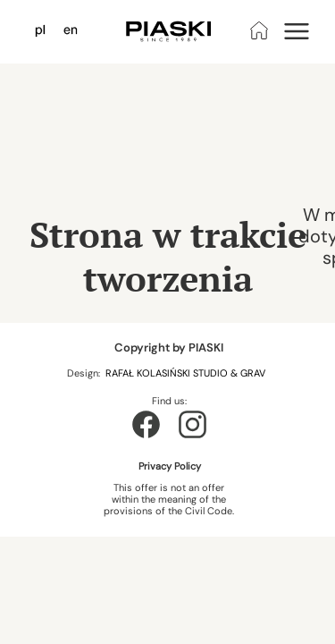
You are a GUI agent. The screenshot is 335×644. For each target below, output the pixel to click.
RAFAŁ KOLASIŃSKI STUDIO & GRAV (187, 373)
